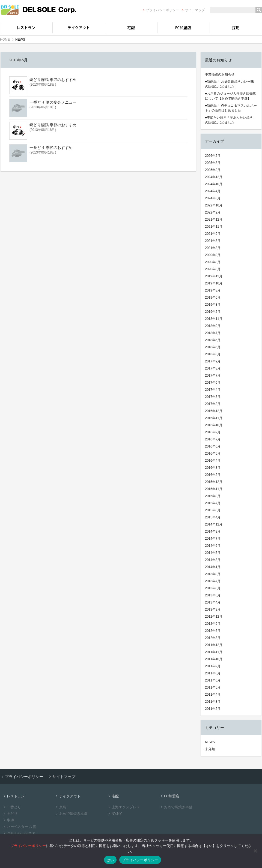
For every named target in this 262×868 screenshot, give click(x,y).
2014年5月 (213, 553)
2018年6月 (213, 340)
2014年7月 (213, 539)
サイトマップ (193, 10)
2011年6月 (213, 680)
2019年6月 (213, 298)
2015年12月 (214, 482)
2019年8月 (213, 290)
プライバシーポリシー (160, 10)
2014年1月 (213, 567)
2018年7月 (213, 333)
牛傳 (8, 820)
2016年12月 (214, 411)
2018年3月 (213, 354)
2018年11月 (214, 319)
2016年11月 (214, 418)
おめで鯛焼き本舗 (71, 814)
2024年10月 (214, 184)
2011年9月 (213, 666)
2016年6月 (213, 446)
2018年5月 (213, 347)
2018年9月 (213, 326)
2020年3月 (213, 269)
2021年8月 (213, 241)
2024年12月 (214, 177)
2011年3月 (213, 702)
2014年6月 (213, 546)
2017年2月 (213, 404)
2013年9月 (213, 574)
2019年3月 (213, 305)
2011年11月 (214, 652)
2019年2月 (213, 312)
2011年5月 (213, 687)
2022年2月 (213, 212)
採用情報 (236, 28)
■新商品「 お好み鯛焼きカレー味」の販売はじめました (231, 84)
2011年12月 (214, 645)
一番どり (12, 807)
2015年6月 (213, 510)
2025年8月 (213, 163)
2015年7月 (213, 503)
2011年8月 (213, 673)
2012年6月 (213, 631)
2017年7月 (213, 376)
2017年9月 (213, 361)
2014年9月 (213, 531)
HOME (5, 40)
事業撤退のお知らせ (220, 74)
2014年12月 (214, 524)
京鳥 (60, 807)
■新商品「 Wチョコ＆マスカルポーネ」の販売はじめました (231, 108)
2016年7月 (213, 439)
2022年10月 (214, 205)
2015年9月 (213, 496)
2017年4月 (213, 390)
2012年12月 (214, 617)
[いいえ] (255, 851)
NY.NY (114, 814)
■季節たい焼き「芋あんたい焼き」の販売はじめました (230, 120)
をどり (10, 814)
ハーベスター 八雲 (19, 827)
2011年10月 (214, 659)
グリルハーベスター (20, 833)
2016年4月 (213, 461)
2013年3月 (213, 609)
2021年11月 (214, 227)
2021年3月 (213, 248)
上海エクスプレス (123, 807)
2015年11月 (214, 489)
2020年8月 (213, 262)
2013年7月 (213, 581)
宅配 (131, 28)
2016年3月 (213, 468)
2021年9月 (213, 234)
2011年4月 (213, 695)
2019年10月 (214, 283)
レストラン (26, 28)
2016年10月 (214, 425)
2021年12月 (214, 220)
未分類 (210, 749)
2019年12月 (214, 276)
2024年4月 (213, 191)
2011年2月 (213, 709)
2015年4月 (213, 517)
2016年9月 (213, 432)
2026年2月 (213, 156)
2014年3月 (213, 560)
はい (110, 860)
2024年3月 (213, 198)
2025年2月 (213, 170)
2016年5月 (213, 453)
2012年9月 (213, 624)
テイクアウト (79, 28)
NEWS (210, 742)
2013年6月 (213, 588)
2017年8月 (213, 368)
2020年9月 (213, 255)
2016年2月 (213, 475)
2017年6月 (213, 383)
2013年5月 (213, 595)
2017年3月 (213, 397)
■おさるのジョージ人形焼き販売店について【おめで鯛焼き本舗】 (230, 96)
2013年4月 (213, 602)
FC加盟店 (183, 28)
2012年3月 (213, 638)
